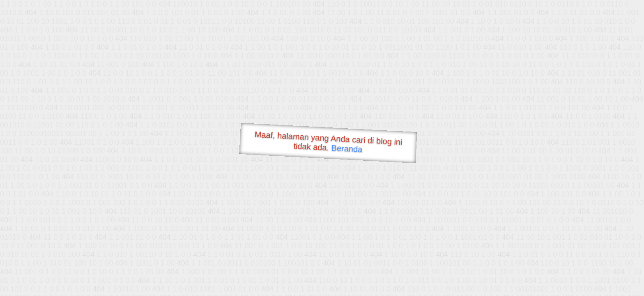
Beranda (347, 148)
